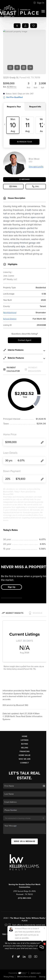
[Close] (44, 954)
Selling (25, 748)
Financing (25, 751)
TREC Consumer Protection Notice (25, 932)
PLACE (25, 921)
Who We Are (25, 759)
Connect (24, 763)
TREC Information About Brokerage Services (24, 934)
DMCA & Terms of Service (27, 977)
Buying (25, 744)
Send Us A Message (25, 841)
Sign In (39, 3)
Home (24, 736)
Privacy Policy (9, 977)
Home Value (24, 755)
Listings (24, 740)
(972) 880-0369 (24, 898)
